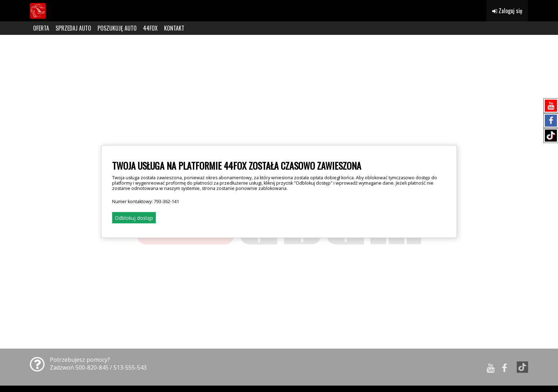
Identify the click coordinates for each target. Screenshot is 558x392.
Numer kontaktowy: (146, 202)
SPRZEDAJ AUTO (73, 28)
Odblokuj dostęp (134, 218)
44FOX (150, 28)
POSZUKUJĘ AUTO (117, 28)
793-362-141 (166, 202)
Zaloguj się (507, 11)
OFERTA (41, 28)
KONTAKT (174, 28)
